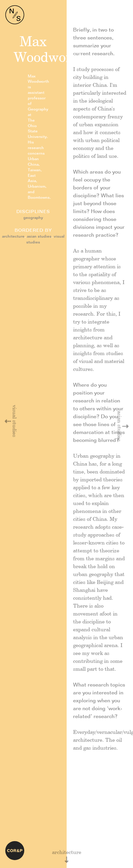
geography (33, 218)
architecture (13, 237)
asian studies (39, 237)
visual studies (14, 421)
